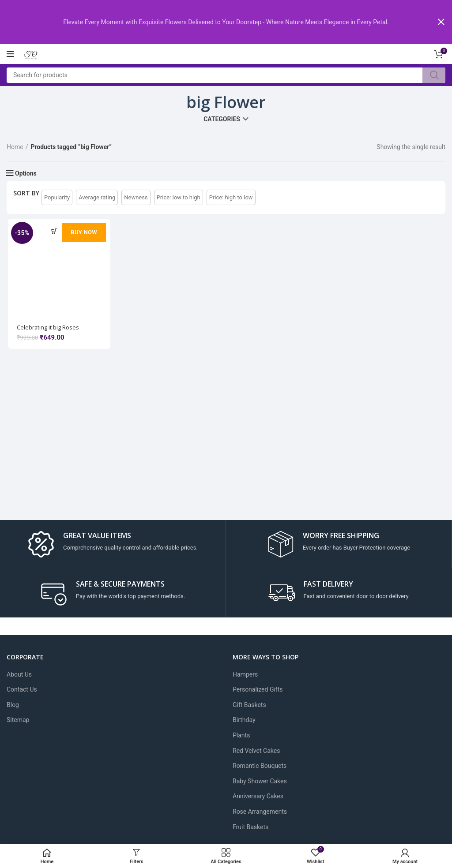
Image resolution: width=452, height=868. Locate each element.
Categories (222, 119)
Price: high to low (231, 197)
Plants (241, 735)
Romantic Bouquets (260, 766)
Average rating (97, 197)
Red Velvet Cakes (256, 751)
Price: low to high (179, 197)
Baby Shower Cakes (260, 781)
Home (15, 147)
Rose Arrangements (260, 812)
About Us (19, 674)
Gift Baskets (249, 705)
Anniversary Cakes (258, 796)
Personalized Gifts (258, 689)
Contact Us (22, 689)
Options (26, 173)
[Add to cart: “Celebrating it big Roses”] (54, 231)
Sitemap (18, 720)
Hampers (245, 674)
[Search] (226, 75)
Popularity (57, 197)
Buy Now (83, 232)
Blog (13, 705)
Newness (136, 197)
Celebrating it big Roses (49, 328)
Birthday (244, 720)
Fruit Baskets (250, 827)
